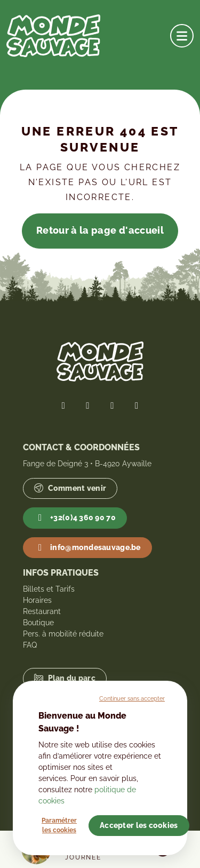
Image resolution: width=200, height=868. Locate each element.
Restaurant (42, 611)
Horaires (37, 600)
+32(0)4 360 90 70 (75, 518)
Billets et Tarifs (49, 589)
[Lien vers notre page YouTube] (137, 405)
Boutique (38, 623)
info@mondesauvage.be (87, 548)
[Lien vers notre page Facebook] (63, 405)
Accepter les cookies (139, 825)
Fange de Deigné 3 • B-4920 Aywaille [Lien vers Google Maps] (87, 464)
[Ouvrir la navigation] (182, 36)
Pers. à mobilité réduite (63, 634)
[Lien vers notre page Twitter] (88, 405)
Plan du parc (65, 678)
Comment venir (70, 488)
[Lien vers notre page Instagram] (113, 405)
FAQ (30, 645)
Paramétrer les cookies (59, 825)
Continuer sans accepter (132, 698)
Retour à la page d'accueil (100, 230)
